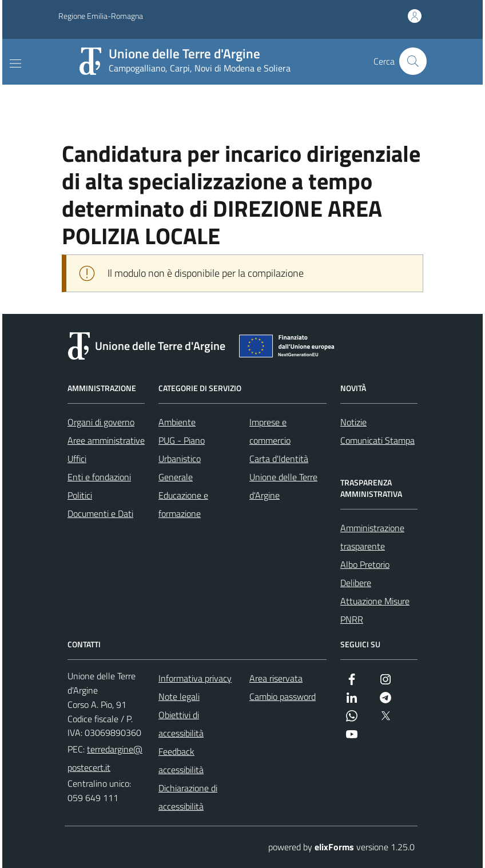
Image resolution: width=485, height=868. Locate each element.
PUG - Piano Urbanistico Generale (182, 459)
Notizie (353, 422)
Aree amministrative (106, 440)
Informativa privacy (195, 678)
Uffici (77, 459)
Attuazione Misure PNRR (375, 610)
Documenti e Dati (100, 513)
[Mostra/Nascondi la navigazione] (15, 63)
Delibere (356, 583)
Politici (80, 495)
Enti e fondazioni (99, 477)
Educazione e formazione (183, 504)
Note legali (179, 696)
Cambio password (283, 696)
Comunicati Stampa (377, 440)
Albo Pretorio (365, 564)
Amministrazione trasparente (372, 537)
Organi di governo (101, 422)
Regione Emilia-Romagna (101, 16)
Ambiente (177, 422)
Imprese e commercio (270, 431)
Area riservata (276, 678)
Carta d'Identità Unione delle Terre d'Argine (283, 477)
